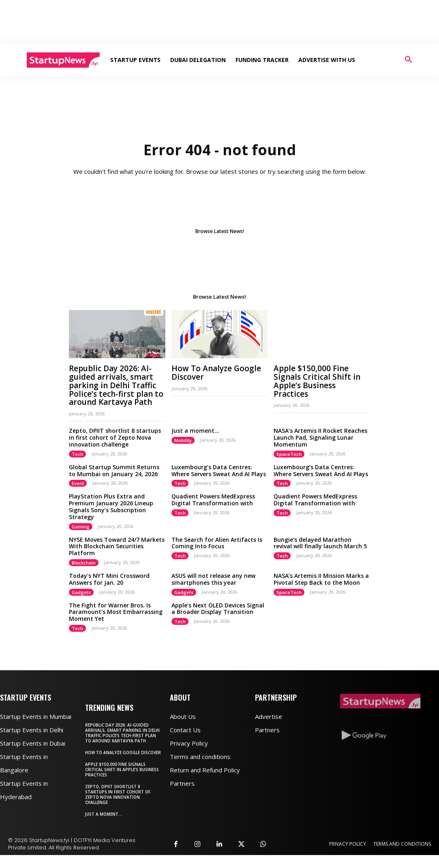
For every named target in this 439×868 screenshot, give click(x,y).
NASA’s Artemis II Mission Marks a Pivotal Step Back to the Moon (321, 579)
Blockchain (84, 563)
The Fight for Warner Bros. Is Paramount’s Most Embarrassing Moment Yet (116, 612)
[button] (409, 61)
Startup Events (135, 60)
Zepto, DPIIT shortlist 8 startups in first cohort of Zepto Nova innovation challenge (115, 437)
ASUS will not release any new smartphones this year (213, 579)
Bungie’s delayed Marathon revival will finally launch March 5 (320, 543)
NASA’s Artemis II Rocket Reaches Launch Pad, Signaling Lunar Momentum (320, 437)
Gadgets (81, 592)
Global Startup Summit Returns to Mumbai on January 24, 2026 (114, 470)
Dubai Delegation (198, 60)
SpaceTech (289, 454)
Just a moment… (195, 431)
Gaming (81, 527)
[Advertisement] (220, 22)
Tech (77, 454)
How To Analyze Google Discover (216, 373)
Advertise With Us (327, 60)
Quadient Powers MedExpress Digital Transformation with (213, 500)
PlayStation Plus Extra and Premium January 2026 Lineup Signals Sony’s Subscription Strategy (111, 506)
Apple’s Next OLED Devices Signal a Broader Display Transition (218, 609)
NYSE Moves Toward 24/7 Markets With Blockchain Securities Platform (117, 546)
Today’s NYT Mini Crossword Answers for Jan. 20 (109, 579)
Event (78, 483)
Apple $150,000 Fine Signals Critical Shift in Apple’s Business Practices (317, 381)
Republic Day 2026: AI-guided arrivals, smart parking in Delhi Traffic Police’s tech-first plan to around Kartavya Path (116, 385)
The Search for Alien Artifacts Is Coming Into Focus (217, 543)
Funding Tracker (262, 60)
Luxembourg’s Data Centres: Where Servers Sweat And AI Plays (219, 470)
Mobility (183, 440)
